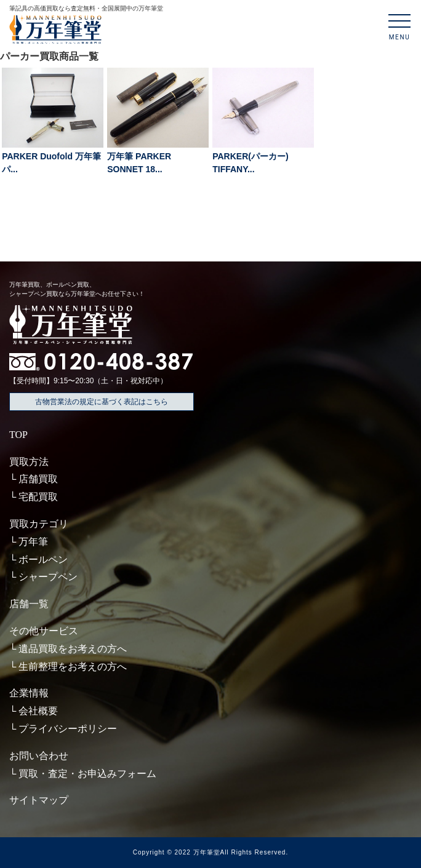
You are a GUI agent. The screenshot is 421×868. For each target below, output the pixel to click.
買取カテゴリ (39, 524)
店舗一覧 (29, 604)
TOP (18, 435)
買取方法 (29, 462)
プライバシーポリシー (68, 729)
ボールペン (43, 559)
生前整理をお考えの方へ (73, 667)
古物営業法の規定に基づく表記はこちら (102, 402)
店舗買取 (38, 479)
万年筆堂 (207, 852)
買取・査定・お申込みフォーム (87, 774)
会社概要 (38, 711)
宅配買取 (38, 497)
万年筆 (33, 542)
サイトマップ (39, 800)
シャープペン (48, 577)
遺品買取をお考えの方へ (73, 649)
